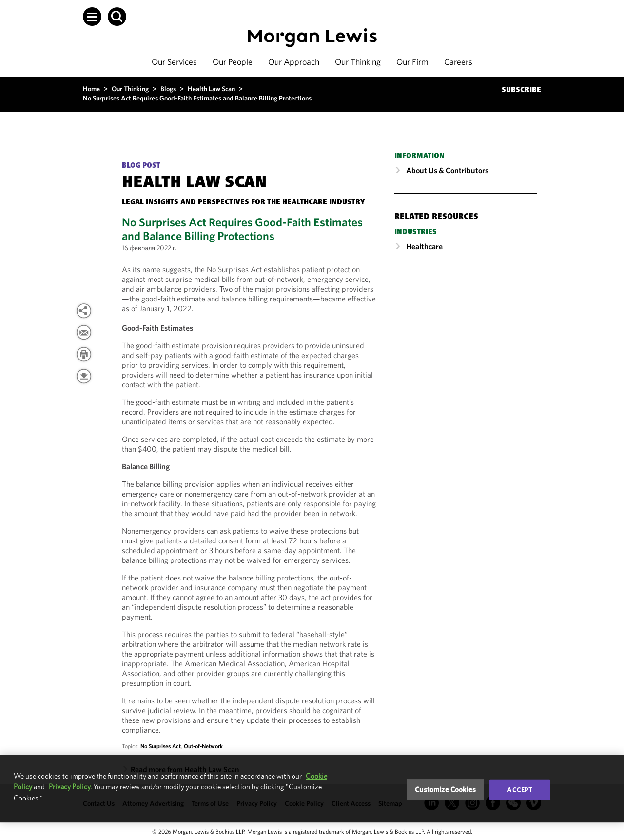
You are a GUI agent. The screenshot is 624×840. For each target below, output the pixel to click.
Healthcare (424, 246)
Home (91, 89)
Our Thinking (358, 62)
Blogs (168, 89)
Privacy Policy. (70, 787)
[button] (92, 17)
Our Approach (294, 62)
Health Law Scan (211, 89)
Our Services (174, 62)
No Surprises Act (161, 746)
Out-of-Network (203, 746)
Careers (458, 62)
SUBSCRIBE (521, 90)
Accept (520, 790)
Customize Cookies (445, 790)
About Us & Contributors (447, 170)
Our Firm (412, 62)
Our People (233, 62)
